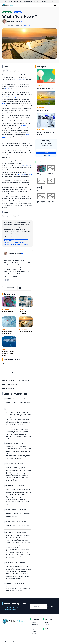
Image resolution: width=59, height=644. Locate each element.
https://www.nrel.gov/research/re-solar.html (15, 242)
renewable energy (19, 79)
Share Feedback (25, 288)
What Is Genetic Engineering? (7, 332)
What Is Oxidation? (8, 311)
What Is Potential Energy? (45, 88)
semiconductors (21, 174)
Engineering (41, 108)
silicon (30, 174)
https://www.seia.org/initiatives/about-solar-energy (17, 244)
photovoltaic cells (26, 165)
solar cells (24, 125)
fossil (4, 104)
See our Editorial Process (9, 288)
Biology (5, 329)
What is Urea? (50, 173)
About (47, 622)
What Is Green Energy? (44, 110)
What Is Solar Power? (25, 332)
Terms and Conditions (14, 642)
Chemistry (6, 309)
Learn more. (51, 1)
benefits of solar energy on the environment (15, 97)
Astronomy (35, 627)
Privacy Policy (5, 642)
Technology (23, 329)
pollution (8, 89)
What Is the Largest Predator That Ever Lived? (8, 353)
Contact (47, 625)
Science (34, 622)
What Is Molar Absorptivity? (23, 312)
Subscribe (46, 153)
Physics (39, 85)
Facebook (48, 632)
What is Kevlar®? (51, 186)
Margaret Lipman (15, 21)
